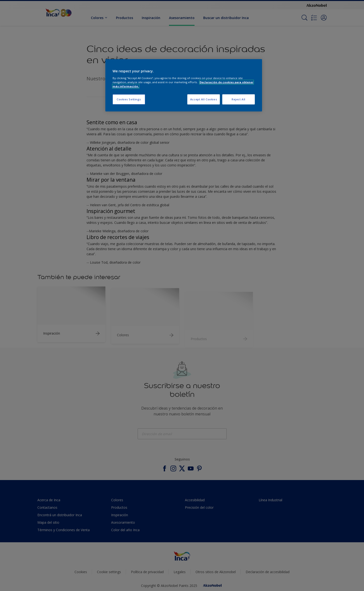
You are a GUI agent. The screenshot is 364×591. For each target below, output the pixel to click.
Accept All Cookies (204, 99)
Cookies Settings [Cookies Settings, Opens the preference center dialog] (129, 99)
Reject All (239, 99)
